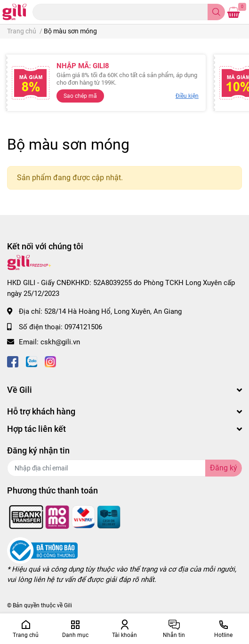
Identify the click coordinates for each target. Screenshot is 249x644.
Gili (68, 605)
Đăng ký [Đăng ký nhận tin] (224, 468)
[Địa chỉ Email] (124, 468)
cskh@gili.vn (60, 342)
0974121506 (83, 327)
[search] (216, 12)
